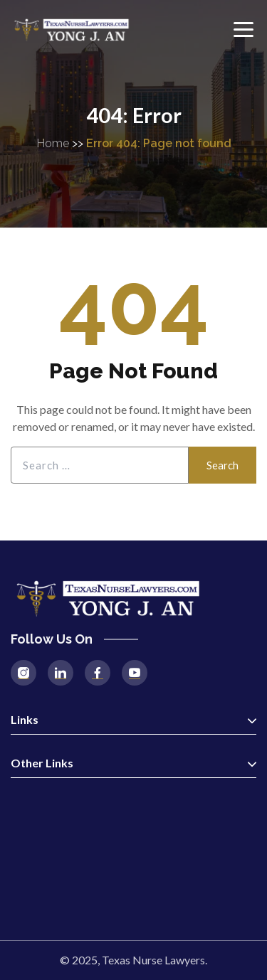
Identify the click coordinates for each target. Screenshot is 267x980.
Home (53, 143)
